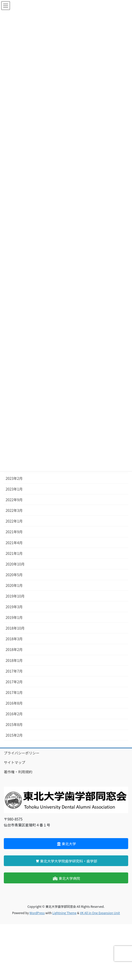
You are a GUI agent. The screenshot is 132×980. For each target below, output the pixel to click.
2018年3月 (14, 639)
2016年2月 (14, 714)
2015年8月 (14, 724)
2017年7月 (14, 671)
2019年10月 (15, 596)
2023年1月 (14, 489)
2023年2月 (14, 478)
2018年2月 (14, 649)
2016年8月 (14, 703)
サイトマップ (15, 762)
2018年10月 (15, 628)
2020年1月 (14, 585)
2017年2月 (14, 682)
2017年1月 (14, 692)
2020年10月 (15, 564)
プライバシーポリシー (22, 753)
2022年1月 (14, 521)
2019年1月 (14, 617)
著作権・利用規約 (18, 772)
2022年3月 (14, 510)
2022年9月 (14, 500)
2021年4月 (14, 543)
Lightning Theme (64, 913)
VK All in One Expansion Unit (100, 913)
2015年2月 (14, 735)
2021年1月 (14, 553)
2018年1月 (14, 660)
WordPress (37, 913)
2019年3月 (14, 607)
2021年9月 (14, 532)
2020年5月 (14, 575)
